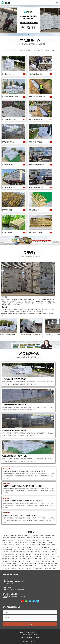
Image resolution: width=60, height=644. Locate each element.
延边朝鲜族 (35, 568)
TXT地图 (30, 637)
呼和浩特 (38, 561)
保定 (36, 559)
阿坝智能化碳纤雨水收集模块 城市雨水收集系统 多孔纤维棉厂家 (23, 501)
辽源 (13, 568)
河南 (7, 552)
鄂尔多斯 (4, 564)
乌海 (46, 561)
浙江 (16, 554)
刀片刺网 (50, 542)
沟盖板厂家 (11, 545)
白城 (30, 568)
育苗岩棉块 (28, 549)
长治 (9, 561)
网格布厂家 (4, 540)
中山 (46, 564)
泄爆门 (48, 545)
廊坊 (51, 559)
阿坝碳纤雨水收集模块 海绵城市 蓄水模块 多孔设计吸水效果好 (22, 486)
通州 (49, 554)
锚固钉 (17, 545)
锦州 (6, 566)
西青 (44, 557)
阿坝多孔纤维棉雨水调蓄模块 (10, 97)
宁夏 (36, 552)
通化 (20, 568)
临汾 (30, 561)
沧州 (47, 559)
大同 (3, 561)
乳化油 (53, 535)
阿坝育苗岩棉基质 (7, 210)
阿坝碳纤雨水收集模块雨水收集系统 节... (15, 405)
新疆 (6, 554)
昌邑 (38, 566)
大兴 (3, 557)
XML (26, 637)
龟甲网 (52, 540)
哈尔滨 (41, 568)
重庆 (33, 549)
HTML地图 (37, 637)
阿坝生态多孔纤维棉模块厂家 (37, 97)
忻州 (27, 561)
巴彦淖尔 (15, 564)
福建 (37, 549)
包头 (43, 561)
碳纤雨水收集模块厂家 (7, 549)
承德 (44, 559)
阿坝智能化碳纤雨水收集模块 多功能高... (15, 430)
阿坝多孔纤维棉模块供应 (9, 119)
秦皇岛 (25, 559)
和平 (20, 557)
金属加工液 (47, 535)
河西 (27, 557)
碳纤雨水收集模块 (38, 547)
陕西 (53, 552)
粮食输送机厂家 (12, 540)
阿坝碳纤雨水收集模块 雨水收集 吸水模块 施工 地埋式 (19, 515)
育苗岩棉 (46, 547)
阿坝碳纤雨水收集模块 (9, 142)
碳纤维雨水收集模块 (27, 547)
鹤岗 (54, 568)
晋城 (13, 561)
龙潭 (41, 566)
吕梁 (34, 561)
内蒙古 (32, 552)
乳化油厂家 (27, 535)
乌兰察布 (21, 564)
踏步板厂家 (35, 540)
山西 (49, 552)
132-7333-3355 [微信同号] (16, 581)
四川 (56, 552)
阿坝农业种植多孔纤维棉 (36, 233)
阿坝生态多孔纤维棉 (8, 74)
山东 (43, 552)
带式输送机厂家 (31, 538)
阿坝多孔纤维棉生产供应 (36, 74)
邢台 (32, 559)
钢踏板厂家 (27, 540)
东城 (20, 554)
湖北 (11, 552)
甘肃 (40, 549)
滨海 (3, 559)
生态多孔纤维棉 (10, 547)
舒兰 (3, 568)
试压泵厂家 (20, 535)
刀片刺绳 (14, 542)
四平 (9, 568)
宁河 (6, 559)
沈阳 (39, 564)
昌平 (56, 554)
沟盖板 (47, 540)
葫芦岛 (31, 566)
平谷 (9, 557)
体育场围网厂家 (12, 535)
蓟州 (13, 559)
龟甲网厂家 (41, 540)
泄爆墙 (44, 545)
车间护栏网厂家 (49, 538)
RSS (22, 637)
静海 (9, 559)
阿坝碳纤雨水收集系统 (9, 187)
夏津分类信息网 (22, 538)
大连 (42, 564)
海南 (54, 549)
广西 (47, 549)
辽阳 (16, 566)
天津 (3, 554)
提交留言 (30, 624)
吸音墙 (45, 542)
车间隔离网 (21, 542)
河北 (57, 549)
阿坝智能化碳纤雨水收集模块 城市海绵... (15, 379)
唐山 (21, 559)
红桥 (37, 557)
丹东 (3, 566)
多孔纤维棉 (18, 547)
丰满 (48, 566)
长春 (35, 566)
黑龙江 (3, 552)
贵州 (50, 549)
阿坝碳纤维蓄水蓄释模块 (36, 142)
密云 (13, 557)
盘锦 (20, 566)
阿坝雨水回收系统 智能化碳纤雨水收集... (15, 456)
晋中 (20, 561)
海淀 (38, 554)
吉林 (24, 552)
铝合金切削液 (35, 535)
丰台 (30, 554)
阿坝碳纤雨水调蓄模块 (9, 165)
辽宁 (28, 552)
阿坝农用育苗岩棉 (34, 210)
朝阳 (27, 554)
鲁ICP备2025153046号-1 (32, 635)
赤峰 (49, 561)
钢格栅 (34, 545)
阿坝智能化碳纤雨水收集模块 (37, 165)
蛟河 (52, 566)
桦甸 (55, 566)
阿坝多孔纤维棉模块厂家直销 (37, 119)
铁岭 (23, 566)
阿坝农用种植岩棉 (7, 233)
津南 (47, 557)
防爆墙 (53, 545)
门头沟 (42, 554)
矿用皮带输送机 (40, 538)
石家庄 (17, 559)
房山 (46, 554)
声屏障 (3, 542)
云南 (13, 554)
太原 (57, 559)
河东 (23, 557)
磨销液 (41, 535)
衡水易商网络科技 (34, 641)
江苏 (17, 552)
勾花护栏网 (33, 542)
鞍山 (49, 564)
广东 (44, 549)
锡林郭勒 (30, 564)
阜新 (13, 566)
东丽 (40, 557)
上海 (46, 552)
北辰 (51, 557)
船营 (45, 566)
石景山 (34, 554)
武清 (54, 557)
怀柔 (6, 557)
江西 (21, 552)
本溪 (56, 564)
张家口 (40, 559)
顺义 (53, 554)
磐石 (6, 568)
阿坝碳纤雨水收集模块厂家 (36, 187)
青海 (39, 552)
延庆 (16, 557)
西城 (23, 554)
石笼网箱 (9, 542)
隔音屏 (27, 542)
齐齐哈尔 (46, 568)
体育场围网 (4, 545)
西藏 (9, 554)
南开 (30, 557)
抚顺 (52, 564)
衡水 (54, 559)
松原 (27, 568)
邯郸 (29, 559)
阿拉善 (35, 564)
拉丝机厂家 (4, 535)
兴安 (25, 564)
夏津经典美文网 (5, 538)
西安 (16, 568)
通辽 (53, 561)
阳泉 (6, 561)
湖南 (14, 552)
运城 (23, 561)
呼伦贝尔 (9, 564)
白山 (23, 568)
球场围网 (39, 542)
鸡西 (50, 568)
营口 (9, 566)
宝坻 (58, 557)
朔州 (16, 561)
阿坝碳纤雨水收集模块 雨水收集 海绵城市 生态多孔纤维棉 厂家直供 (24, 471)
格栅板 (39, 545)
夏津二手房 (13, 538)
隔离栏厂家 (20, 540)
